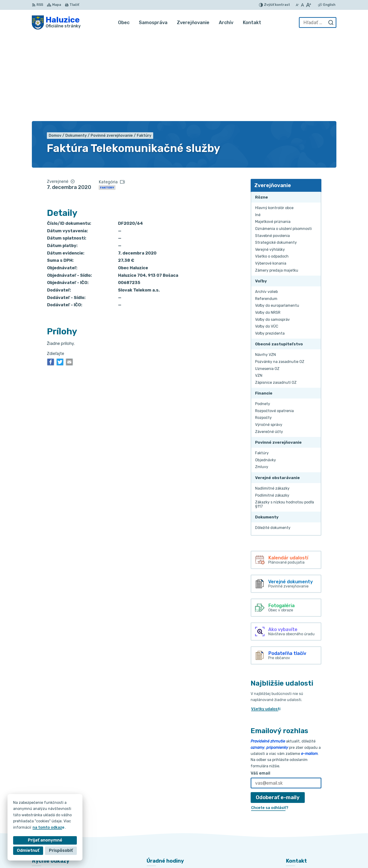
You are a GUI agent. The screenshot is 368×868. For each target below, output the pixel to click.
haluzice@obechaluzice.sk (310, 824)
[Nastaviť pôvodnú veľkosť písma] (303, 5)
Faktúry (107, 100)
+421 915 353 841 (302, 819)
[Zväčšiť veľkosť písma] (308, 5)
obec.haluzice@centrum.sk (311, 830)
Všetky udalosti (266, 621)
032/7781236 (299, 814)
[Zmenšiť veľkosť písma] (297, 5)
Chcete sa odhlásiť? (270, 720)
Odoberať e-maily (278, 710)
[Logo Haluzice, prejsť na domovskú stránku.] (56, 22)
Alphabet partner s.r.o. (193, 855)
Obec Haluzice (261, 855)
